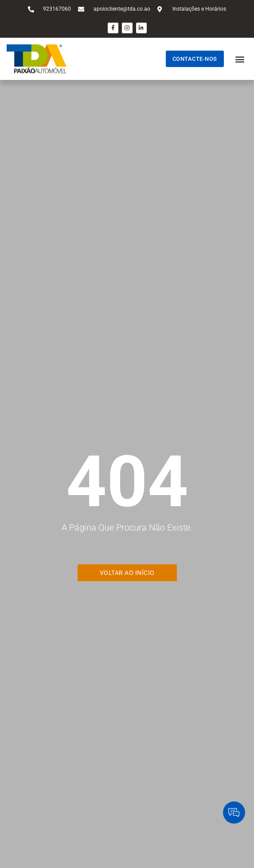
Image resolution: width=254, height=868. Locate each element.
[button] (240, 59)
